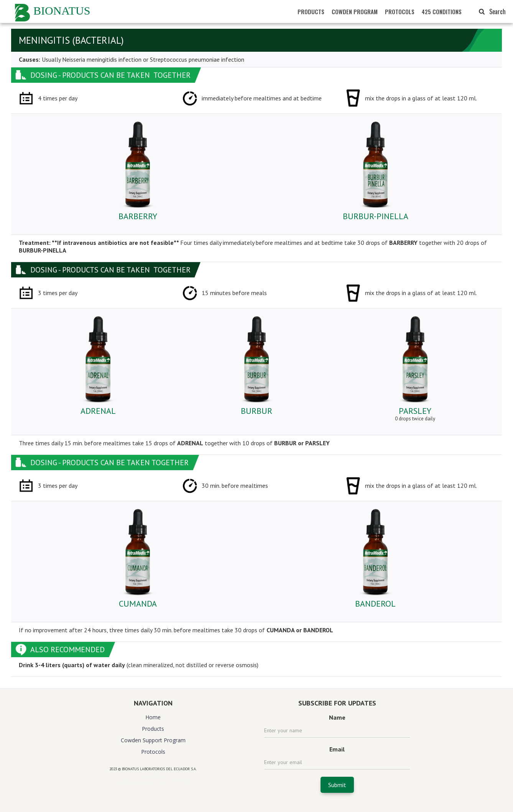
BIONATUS (62, 11)
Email (337, 749)
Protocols (153, 752)
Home (153, 717)
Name (337, 717)
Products (153, 729)
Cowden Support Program (153, 740)
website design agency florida (153, 782)
